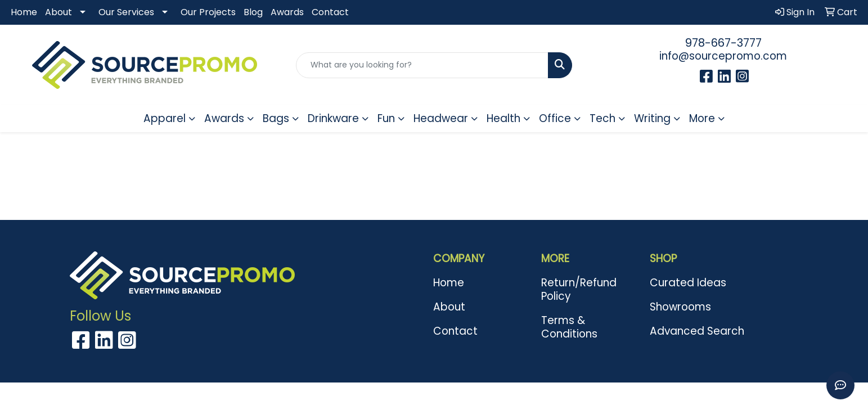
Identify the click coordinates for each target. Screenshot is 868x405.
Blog (253, 12)
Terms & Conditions (569, 327)
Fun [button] (386, 118)
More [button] (702, 118)
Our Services (126, 12)
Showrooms (680, 307)
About (59, 12)
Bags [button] (276, 118)
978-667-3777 (723, 43)
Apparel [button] (165, 118)
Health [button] (503, 118)
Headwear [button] (441, 118)
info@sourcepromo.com (723, 56)
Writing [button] (652, 118)
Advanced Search (697, 331)
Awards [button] (224, 118)
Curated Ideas (688, 283)
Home (24, 12)
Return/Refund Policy (579, 289)
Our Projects (208, 12)
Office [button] (555, 118)
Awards (287, 12)
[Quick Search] (422, 65)
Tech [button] (602, 118)
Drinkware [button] (333, 118)
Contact (330, 12)
